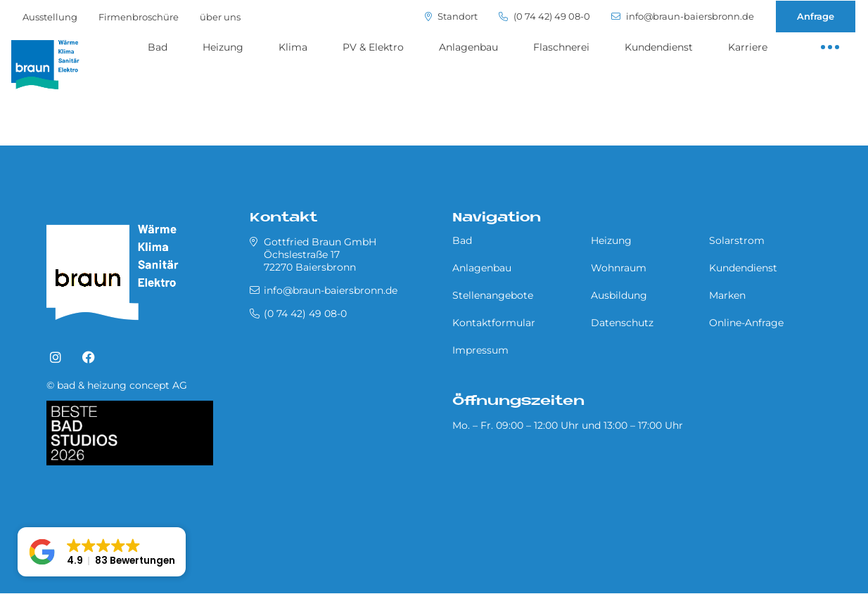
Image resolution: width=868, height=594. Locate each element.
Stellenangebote (493, 295)
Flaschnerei (561, 47)
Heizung (223, 47)
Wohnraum (619, 268)
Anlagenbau (468, 47)
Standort (451, 17)
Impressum (480, 350)
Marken (727, 295)
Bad (158, 47)
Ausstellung (50, 17)
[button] (102, 552)
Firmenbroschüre (139, 17)
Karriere (748, 47)
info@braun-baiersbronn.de (683, 17)
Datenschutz (622, 323)
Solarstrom (737, 240)
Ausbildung (619, 295)
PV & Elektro (373, 47)
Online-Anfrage (746, 323)
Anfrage (816, 16)
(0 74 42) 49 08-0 (544, 17)
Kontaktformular (494, 323)
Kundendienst (659, 47)
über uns (220, 17)
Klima (293, 47)
